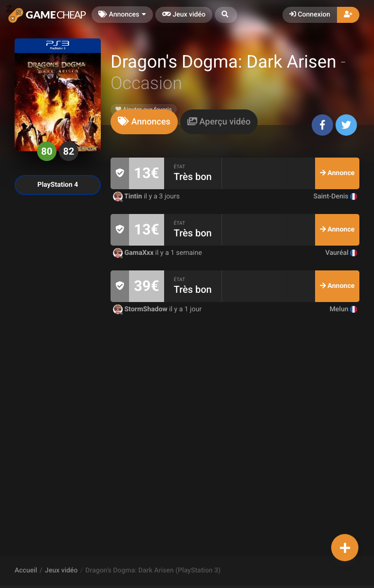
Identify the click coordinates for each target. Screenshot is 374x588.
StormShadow (141, 309)
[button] (226, 15)
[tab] (144, 122)
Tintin (128, 196)
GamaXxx (134, 253)
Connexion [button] (310, 15)
